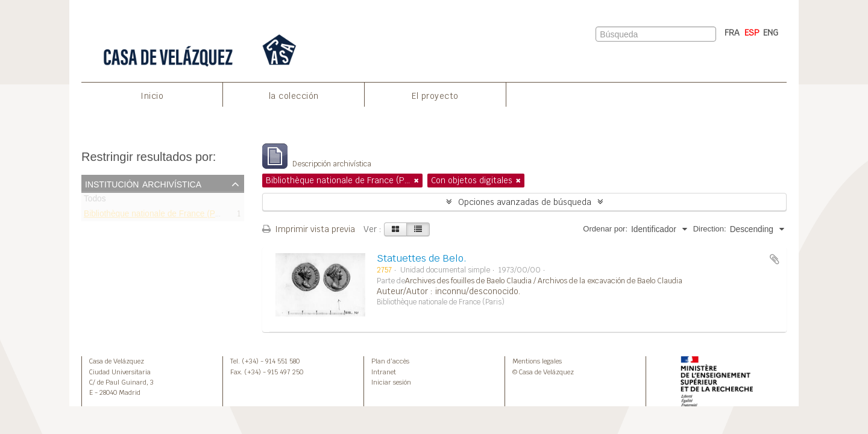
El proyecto (435, 96)
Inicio (152, 96)
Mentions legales (537, 361)
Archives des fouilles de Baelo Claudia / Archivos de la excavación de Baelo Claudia (544, 281)
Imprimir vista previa (309, 229)
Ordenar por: (605, 229)
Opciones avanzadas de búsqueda (525, 202)
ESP (752, 33)
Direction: (710, 229)
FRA (732, 33)
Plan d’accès (390, 361)
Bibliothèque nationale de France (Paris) (158, 215)
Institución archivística (143, 183)
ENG (771, 33)
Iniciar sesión (391, 382)
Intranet (384, 372)
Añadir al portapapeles (775, 259)
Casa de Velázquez (117, 361)
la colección (294, 96)
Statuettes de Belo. (422, 258)
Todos (95, 201)
